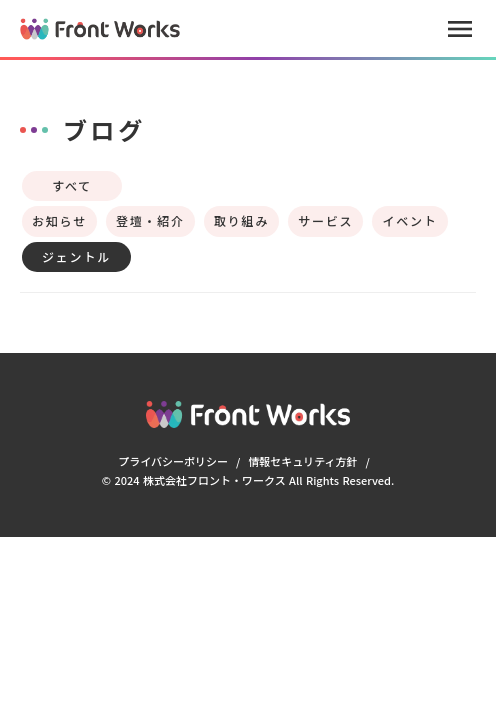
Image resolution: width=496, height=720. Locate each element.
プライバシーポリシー (173, 461)
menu (460, 29)
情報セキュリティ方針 (302, 461)
